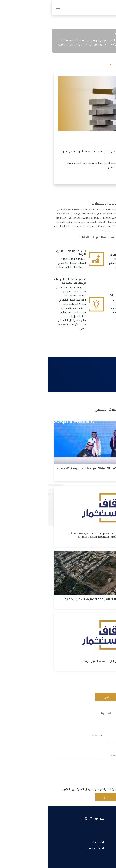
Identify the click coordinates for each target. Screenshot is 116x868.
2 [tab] (58, 64)
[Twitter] (49, 819)
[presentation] (87, 781)
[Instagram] (43, 819)
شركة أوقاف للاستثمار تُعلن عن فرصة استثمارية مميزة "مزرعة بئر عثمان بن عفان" (62, 599)
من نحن (107, 842)
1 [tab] (63, 64)
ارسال (58, 797)
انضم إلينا (106, 848)
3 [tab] (53, 64)
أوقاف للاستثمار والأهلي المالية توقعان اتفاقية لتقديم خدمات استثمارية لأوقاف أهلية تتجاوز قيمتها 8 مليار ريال (58, 470)
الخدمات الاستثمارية (47, 848)
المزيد (58, 697)
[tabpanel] (58, 59)
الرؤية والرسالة (50, 842)
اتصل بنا (107, 854)
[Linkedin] (38, 819)
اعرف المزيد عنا (91, 177)
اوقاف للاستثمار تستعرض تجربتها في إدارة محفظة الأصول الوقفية (70, 661)
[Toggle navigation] (10, 7)
